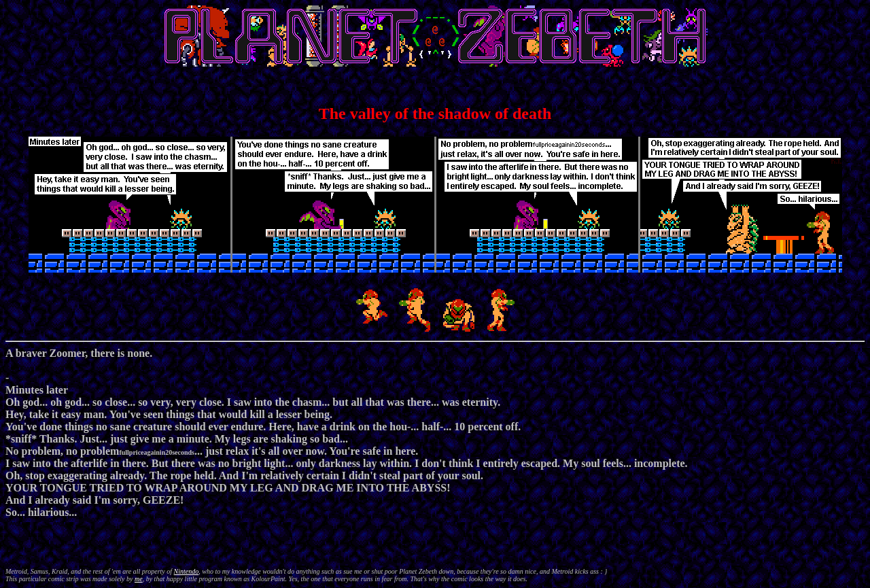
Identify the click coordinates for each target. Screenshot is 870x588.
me (139, 579)
